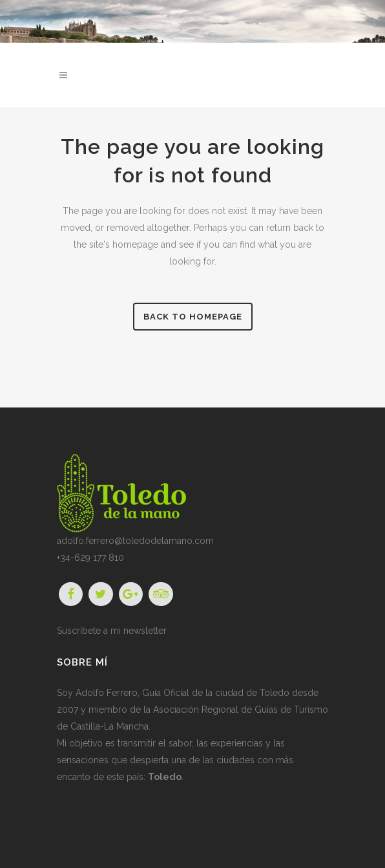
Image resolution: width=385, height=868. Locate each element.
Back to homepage (193, 317)
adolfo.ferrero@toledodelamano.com (135, 541)
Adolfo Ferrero (107, 693)
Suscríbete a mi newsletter (112, 631)
